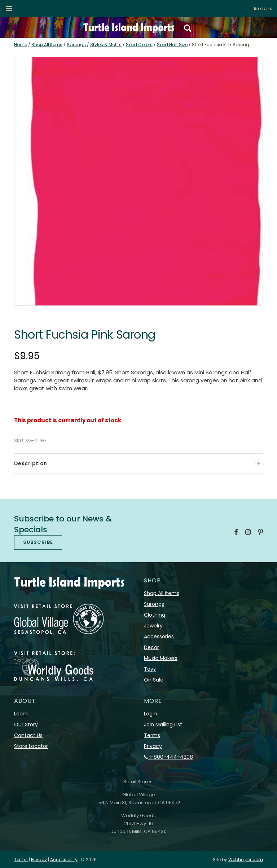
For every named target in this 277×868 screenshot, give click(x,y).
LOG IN (263, 9)
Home (21, 45)
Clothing (155, 615)
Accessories (159, 636)
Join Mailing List (163, 724)
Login (150, 714)
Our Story (26, 724)
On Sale (154, 680)
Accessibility (64, 860)
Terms (152, 735)
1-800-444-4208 (168, 757)
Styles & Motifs (106, 45)
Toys (150, 669)
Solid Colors (139, 45)
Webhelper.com (246, 860)
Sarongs (76, 45)
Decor (151, 647)
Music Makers (161, 658)
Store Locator (31, 746)
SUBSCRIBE (38, 542)
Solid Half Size (172, 45)
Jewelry (153, 626)
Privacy (153, 746)
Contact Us (28, 735)
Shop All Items (47, 45)
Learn (21, 714)
